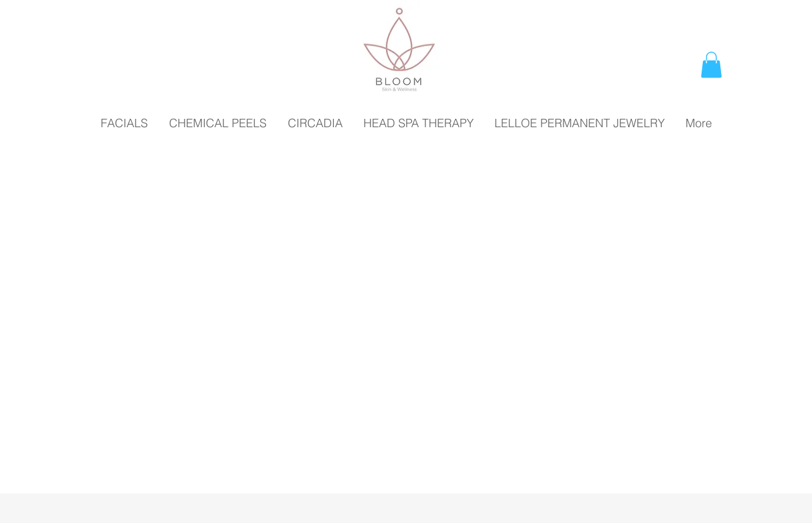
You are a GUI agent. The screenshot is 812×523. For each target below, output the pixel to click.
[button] (711, 65)
